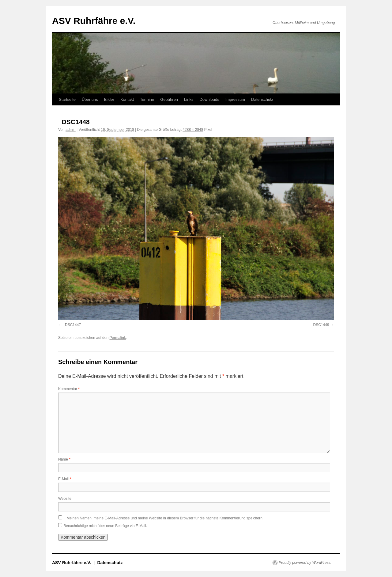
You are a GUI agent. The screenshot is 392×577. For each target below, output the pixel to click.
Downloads (209, 99)
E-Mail (65, 479)
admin (71, 130)
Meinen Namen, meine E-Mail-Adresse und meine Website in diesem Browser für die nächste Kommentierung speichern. (165, 518)
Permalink (117, 338)
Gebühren (169, 99)
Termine (147, 99)
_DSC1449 (320, 325)
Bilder (109, 99)
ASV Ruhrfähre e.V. (94, 21)
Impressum (235, 99)
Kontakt (127, 99)
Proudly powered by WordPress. (305, 563)
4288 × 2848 (193, 130)
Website (65, 499)
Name (64, 459)
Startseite (67, 99)
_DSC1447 (72, 325)
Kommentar (69, 389)
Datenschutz (262, 99)
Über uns (90, 99)
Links (189, 99)
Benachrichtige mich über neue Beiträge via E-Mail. (105, 526)
